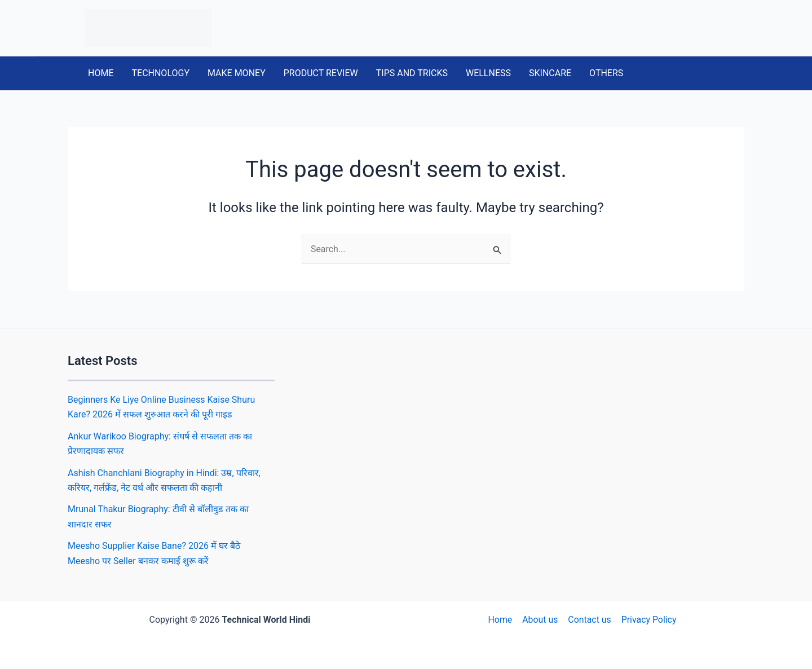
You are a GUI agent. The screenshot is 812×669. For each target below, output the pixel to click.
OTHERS (606, 73)
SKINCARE (550, 73)
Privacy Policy (648, 620)
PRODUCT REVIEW (321, 73)
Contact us (589, 620)
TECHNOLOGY (160, 73)
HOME (101, 73)
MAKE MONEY (237, 73)
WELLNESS (488, 73)
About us (540, 620)
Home (501, 620)
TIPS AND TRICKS (412, 73)
